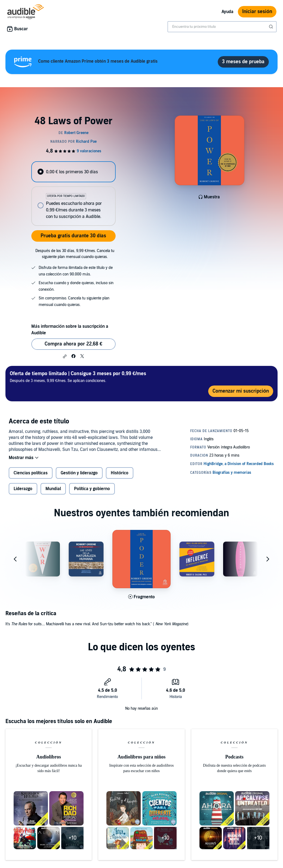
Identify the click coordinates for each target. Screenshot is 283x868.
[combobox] (222, 27)
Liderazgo (23, 489)
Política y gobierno (92, 489)
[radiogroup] (73, 194)
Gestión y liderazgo (79, 473)
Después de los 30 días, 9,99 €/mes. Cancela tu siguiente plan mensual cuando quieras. (75, 254)
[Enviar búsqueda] (272, 27)
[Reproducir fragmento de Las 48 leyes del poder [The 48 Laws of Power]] (141, 597)
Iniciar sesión (257, 12)
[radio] (73, 172)
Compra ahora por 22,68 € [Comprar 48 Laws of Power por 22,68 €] (73, 344)
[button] (65, 356)
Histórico (120, 473)
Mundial (53, 489)
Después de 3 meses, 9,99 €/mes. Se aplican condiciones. (78, 377)
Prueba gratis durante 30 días (73, 236)
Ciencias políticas (31, 473)
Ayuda (227, 12)
